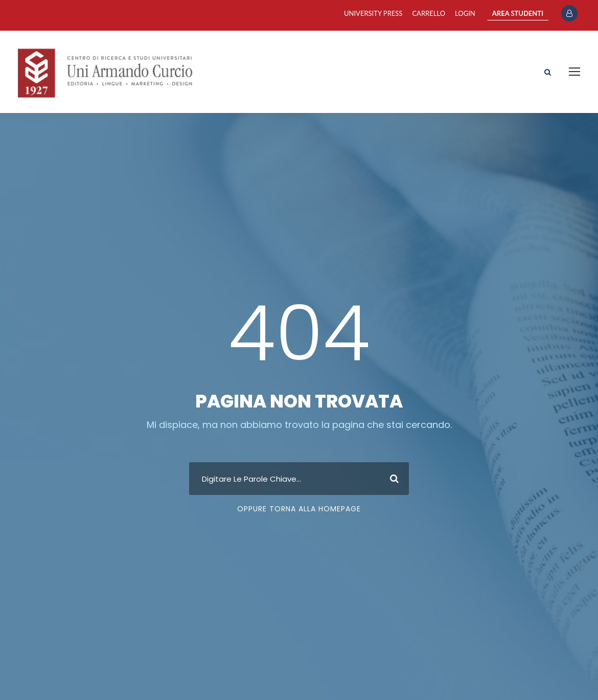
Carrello (429, 13)
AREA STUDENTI (518, 13)
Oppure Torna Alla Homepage (299, 509)
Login (465, 13)
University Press (373, 13)
